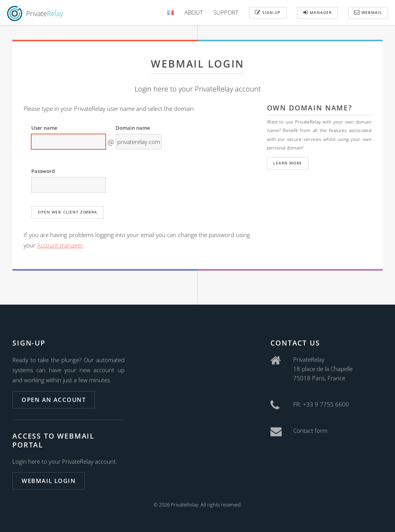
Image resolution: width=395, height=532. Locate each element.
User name (44, 128)
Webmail (368, 12)
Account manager (60, 245)
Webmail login (49, 481)
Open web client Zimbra (68, 212)
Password (43, 171)
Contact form (310, 430)
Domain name (133, 128)
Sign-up (268, 12)
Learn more (287, 163)
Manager (317, 12)
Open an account (54, 400)
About (194, 12)
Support (226, 12)
